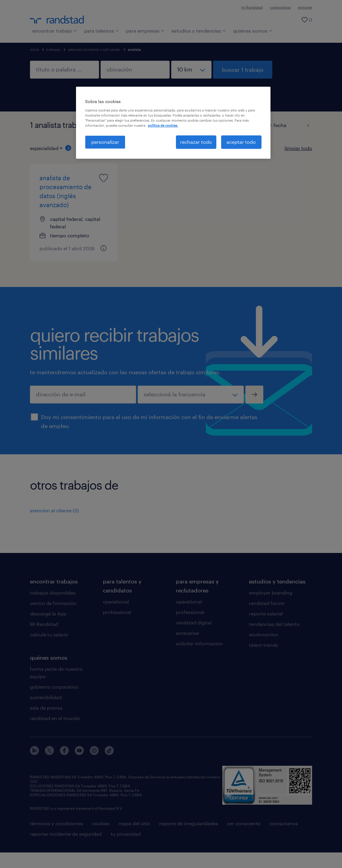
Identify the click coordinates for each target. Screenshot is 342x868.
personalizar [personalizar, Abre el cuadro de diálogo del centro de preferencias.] (105, 142)
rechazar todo (196, 142)
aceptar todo (241, 142)
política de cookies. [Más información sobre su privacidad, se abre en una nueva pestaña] (163, 125)
